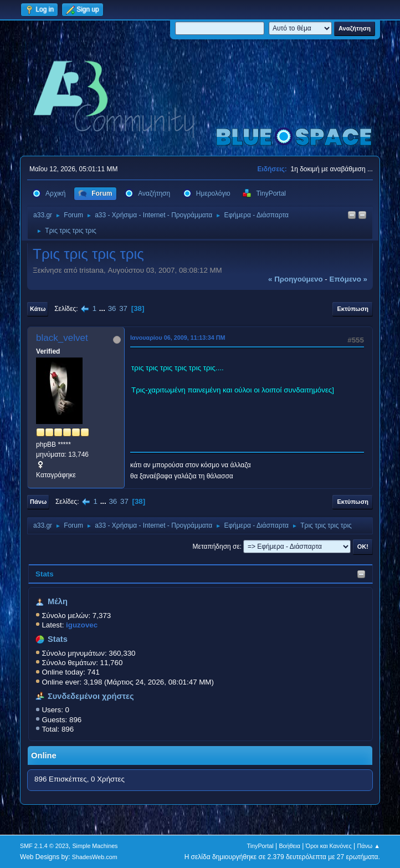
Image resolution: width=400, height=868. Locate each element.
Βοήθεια (289, 846)
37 (123, 308)
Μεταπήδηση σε (216, 547)
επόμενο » (348, 279)
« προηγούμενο (296, 279)
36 (112, 308)
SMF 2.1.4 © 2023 (44, 846)
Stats (45, 574)
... (103, 308)
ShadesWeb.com (95, 857)
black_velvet (62, 338)
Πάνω (38, 502)
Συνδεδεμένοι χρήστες (91, 696)
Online (44, 755)
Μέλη (58, 601)
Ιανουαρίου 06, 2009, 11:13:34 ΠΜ (178, 338)
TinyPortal (260, 846)
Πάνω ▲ (368, 846)
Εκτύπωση (352, 309)
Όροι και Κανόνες (329, 846)
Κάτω (38, 309)
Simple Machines (95, 846)
